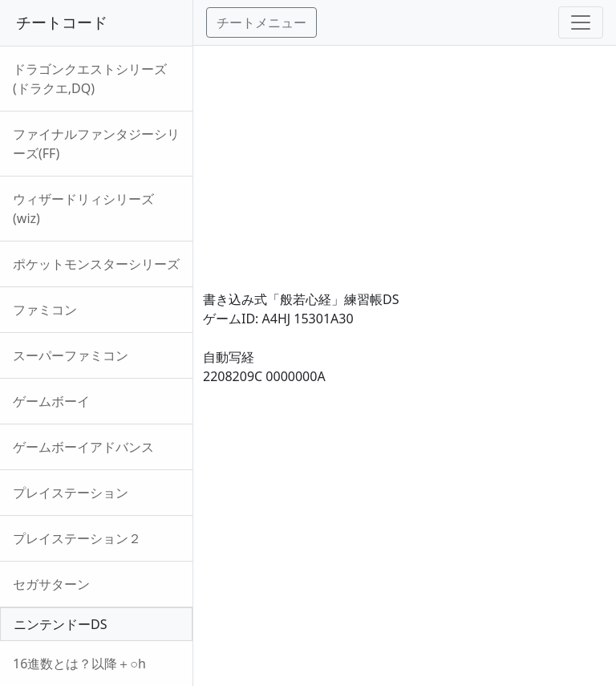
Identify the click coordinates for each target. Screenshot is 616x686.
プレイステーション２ (77, 538)
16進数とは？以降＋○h (79, 664)
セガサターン (51, 584)
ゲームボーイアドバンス (83, 447)
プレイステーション (71, 493)
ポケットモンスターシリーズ (96, 264)
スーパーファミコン (71, 355)
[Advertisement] (405, 158)
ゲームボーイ (51, 401)
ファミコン (45, 310)
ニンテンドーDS (60, 624)
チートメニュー (261, 22)
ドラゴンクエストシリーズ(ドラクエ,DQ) (90, 79)
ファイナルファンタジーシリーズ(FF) (96, 144)
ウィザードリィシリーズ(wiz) (83, 209)
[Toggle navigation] (581, 22)
